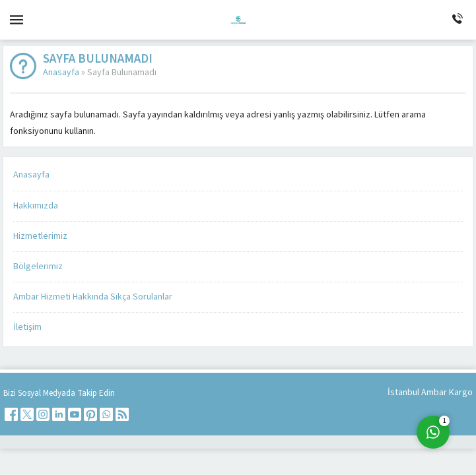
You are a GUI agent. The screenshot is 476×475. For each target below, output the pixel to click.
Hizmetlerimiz (40, 236)
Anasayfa (61, 73)
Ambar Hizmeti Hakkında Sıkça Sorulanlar (93, 297)
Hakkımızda (36, 206)
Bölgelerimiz (38, 267)
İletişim (27, 327)
